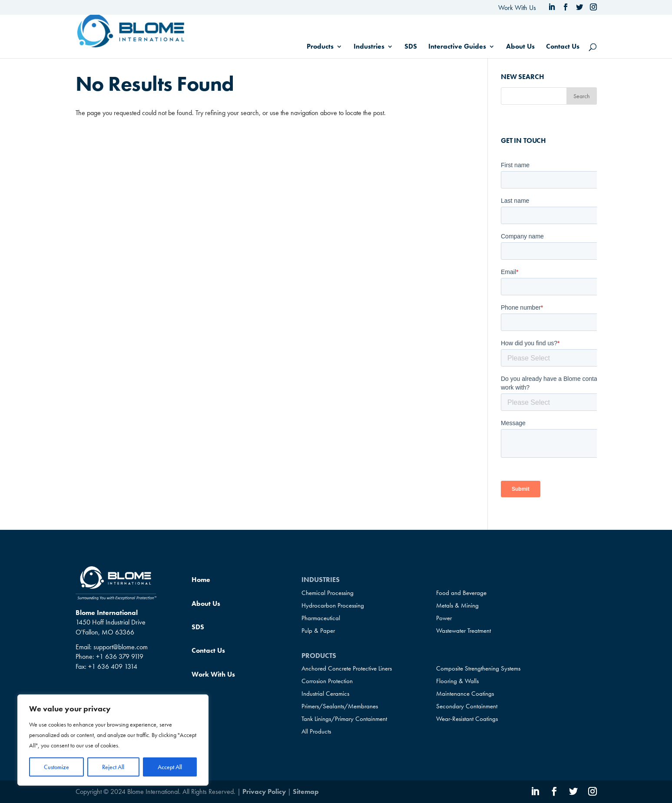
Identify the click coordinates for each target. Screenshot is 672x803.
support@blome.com (121, 647)
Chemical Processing (328, 593)
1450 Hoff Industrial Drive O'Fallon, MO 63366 (111, 627)
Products (320, 47)
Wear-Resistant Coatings (467, 719)
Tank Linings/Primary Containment (344, 719)
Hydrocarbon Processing (333, 605)
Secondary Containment (467, 706)
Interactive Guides (457, 47)
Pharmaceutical (321, 618)
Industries (369, 47)
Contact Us (563, 47)
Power (444, 618)
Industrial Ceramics (325, 694)
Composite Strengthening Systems (478, 668)
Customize (56, 767)
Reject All (113, 767)
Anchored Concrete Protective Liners (347, 668)
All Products (316, 731)
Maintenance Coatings (465, 694)
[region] (113, 740)
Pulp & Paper (318, 631)
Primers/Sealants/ (340, 706)
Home (201, 580)
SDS (411, 47)
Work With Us (517, 8)
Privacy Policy (264, 791)
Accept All (170, 767)
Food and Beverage (461, 593)
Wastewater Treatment (463, 631)
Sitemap (306, 791)
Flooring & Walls (457, 681)
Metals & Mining (457, 605)
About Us (520, 47)
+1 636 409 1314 (113, 666)
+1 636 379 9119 (120, 656)
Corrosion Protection (327, 681)
